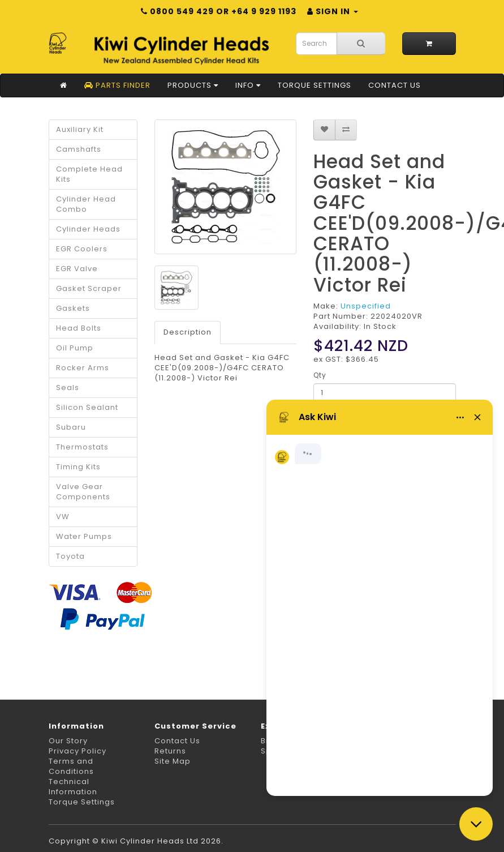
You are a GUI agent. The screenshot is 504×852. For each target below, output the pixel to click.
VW (63, 517)
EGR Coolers (82, 249)
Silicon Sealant (87, 407)
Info (248, 85)
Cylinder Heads (88, 229)
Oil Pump (75, 348)
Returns (170, 751)
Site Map (173, 761)
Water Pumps (84, 536)
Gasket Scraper (89, 288)
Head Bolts (79, 328)
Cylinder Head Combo (86, 204)
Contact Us (395, 85)
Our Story (68, 741)
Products (193, 85)
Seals (68, 388)
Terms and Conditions (71, 766)
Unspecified (366, 306)
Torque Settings (315, 85)
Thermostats (82, 447)
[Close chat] (476, 824)
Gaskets (73, 308)
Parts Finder (117, 85)
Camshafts (79, 149)
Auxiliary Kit (80, 129)
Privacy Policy (77, 751)
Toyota (70, 556)
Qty (320, 375)
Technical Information (73, 787)
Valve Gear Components (83, 492)
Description (188, 332)
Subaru (71, 427)
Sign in (333, 11)
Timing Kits (78, 467)
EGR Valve (77, 269)
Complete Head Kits (89, 174)
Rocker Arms (83, 368)
